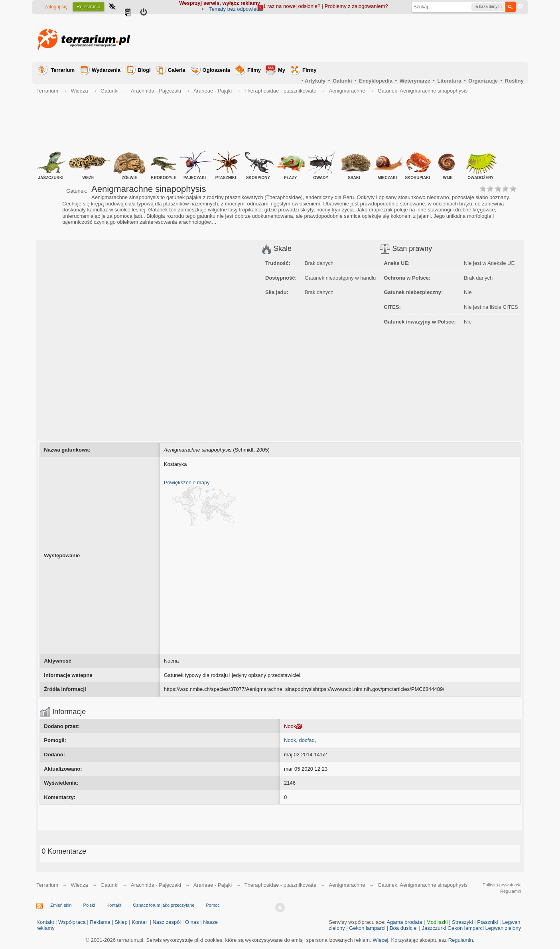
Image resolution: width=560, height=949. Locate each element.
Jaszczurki (434, 928)
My (276, 69)
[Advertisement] (379, 38)
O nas (192, 922)
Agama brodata (404, 922)
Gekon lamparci (367, 928)
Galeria (177, 70)
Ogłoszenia (216, 70)
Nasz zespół (167, 922)
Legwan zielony (503, 928)
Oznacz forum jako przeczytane (164, 905)
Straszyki (462, 922)
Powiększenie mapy (187, 482)
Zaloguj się (56, 7)
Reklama (100, 922)
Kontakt (114, 905)
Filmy (254, 70)
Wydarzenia (106, 70)
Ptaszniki (487, 922)
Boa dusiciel (404, 928)
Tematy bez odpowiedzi (236, 9)
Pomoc (213, 905)
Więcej (380, 940)
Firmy (309, 70)
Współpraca (72, 922)
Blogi (144, 70)
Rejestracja (89, 7)
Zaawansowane (521, 6)
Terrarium (63, 70)
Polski (89, 905)
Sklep (121, 922)
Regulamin (461, 940)
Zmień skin (61, 905)
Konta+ (140, 922)
